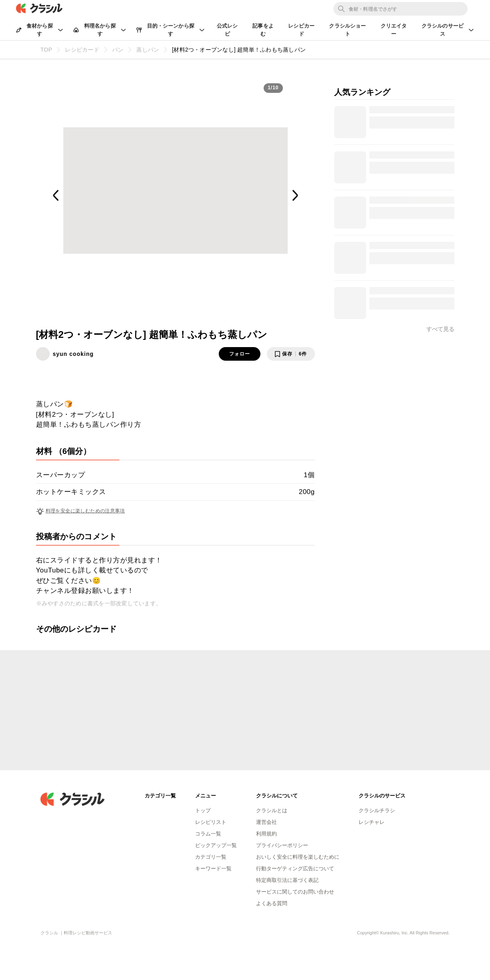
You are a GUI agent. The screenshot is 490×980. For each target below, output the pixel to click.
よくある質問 (272, 903)
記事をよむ (263, 30)
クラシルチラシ (377, 810)
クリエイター (394, 30)
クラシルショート (347, 30)
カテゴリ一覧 (211, 857)
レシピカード (301, 30)
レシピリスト (211, 822)
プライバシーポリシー (282, 845)
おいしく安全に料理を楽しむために (298, 857)
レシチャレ (372, 822)
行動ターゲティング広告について (295, 869)
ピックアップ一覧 (216, 845)
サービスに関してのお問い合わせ (295, 892)
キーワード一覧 (213, 869)
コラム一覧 (208, 834)
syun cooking (73, 354)
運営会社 (266, 822)
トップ (203, 810)
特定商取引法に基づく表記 (287, 880)
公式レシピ (227, 30)
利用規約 (266, 834)
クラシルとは (272, 810)
